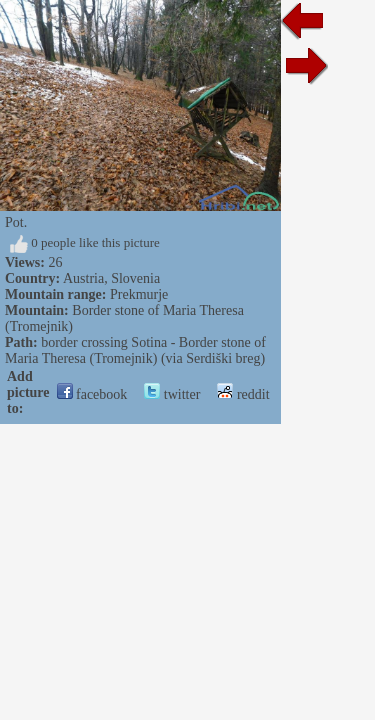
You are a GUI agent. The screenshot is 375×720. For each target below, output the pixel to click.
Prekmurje (139, 294)
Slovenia (135, 278)
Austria (83, 278)
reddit (243, 394)
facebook (92, 394)
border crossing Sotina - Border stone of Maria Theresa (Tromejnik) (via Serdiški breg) (135, 350)
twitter (172, 394)
